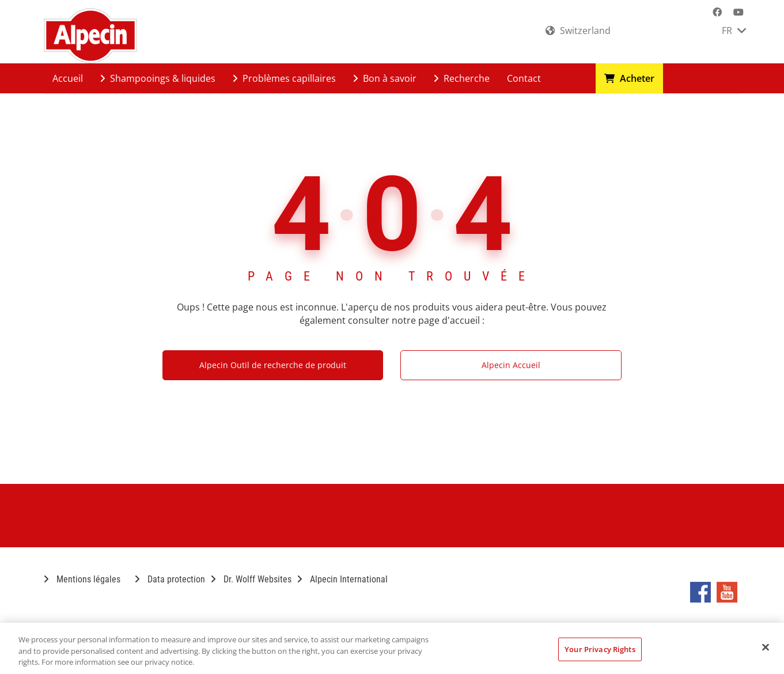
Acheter (629, 78)
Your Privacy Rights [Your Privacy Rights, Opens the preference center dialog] (600, 649)
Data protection (170, 579)
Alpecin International (342, 579)
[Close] (766, 647)
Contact (524, 78)
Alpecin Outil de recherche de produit (273, 365)
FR (734, 31)
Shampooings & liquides (158, 78)
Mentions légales (82, 579)
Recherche (462, 78)
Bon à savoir (385, 78)
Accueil (68, 78)
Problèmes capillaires (284, 78)
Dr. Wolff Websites (251, 579)
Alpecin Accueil (511, 365)
